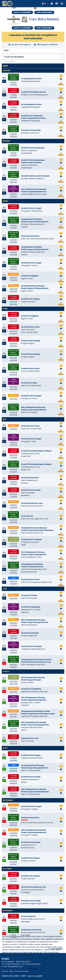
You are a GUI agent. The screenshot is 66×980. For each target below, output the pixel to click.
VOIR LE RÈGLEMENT (44, 12)
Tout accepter (33, 962)
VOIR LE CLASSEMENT (22, 12)
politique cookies (27, 955)
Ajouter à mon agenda (20, 45)
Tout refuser (33, 969)
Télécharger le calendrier (46, 45)
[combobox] (45, 4)
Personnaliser (33, 975)
